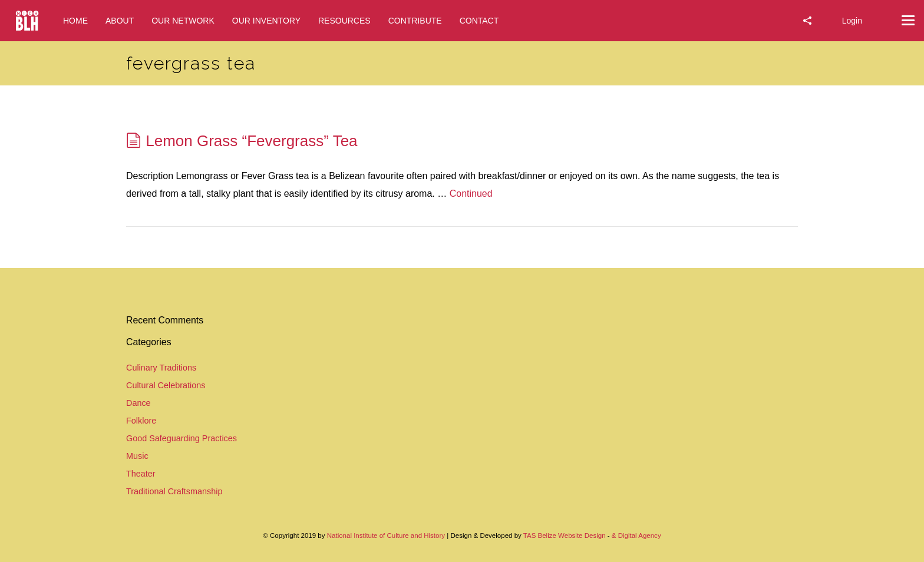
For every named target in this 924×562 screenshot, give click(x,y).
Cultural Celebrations (166, 385)
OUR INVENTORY (266, 21)
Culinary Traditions (161, 368)
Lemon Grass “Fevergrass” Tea (251, 141)
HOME (75, 21)
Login (852, 21)
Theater (141, 474)
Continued (471, 194)
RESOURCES (344, 21)
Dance (138, 403)
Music (137, 456)
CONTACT (479, 21)
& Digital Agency (636, 535)
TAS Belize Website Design (565, 535)
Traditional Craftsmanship (174, 491)
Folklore (141, 421)
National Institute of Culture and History (387, 535)
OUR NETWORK (183, 21)
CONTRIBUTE (415, 21)
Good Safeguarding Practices (181, 438)
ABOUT (120, 21)
